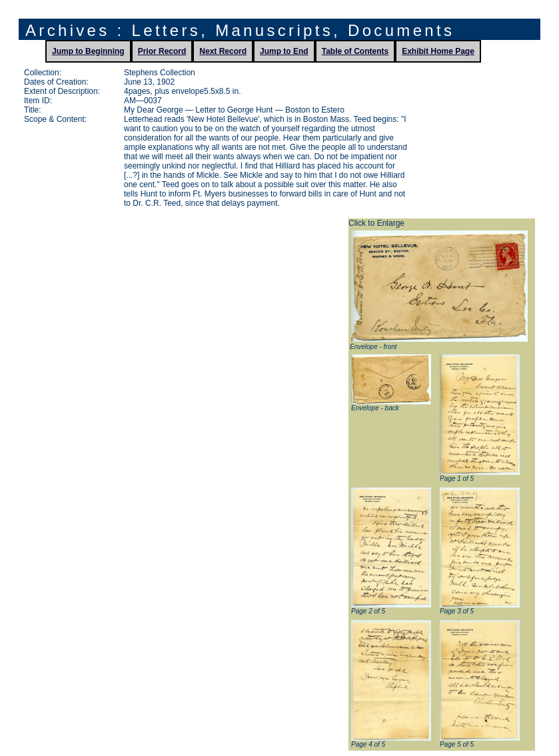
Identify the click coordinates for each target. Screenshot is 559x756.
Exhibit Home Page (438, 51)
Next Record (223, 51)
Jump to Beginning (88, 51)
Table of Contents (355, 51)
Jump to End (284, 51)
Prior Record (162, 51)
